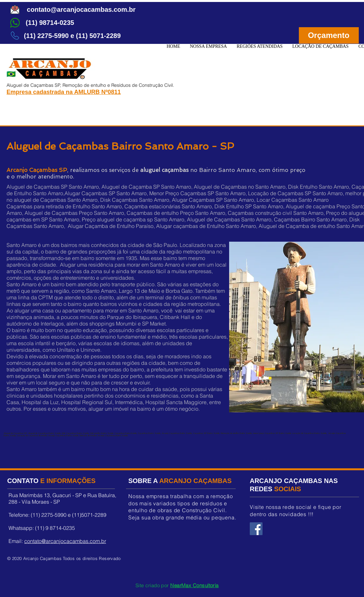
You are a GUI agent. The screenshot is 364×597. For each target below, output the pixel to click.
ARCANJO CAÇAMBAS (195, 481)
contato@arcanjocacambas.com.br (65, 541)
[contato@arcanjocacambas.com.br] (81, 9)
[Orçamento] (329, 35)
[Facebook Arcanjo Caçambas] (256, 529)
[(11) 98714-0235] (50, 23)
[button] (260, 47)
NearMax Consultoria (194, 585)
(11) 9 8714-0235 (55, 528)
